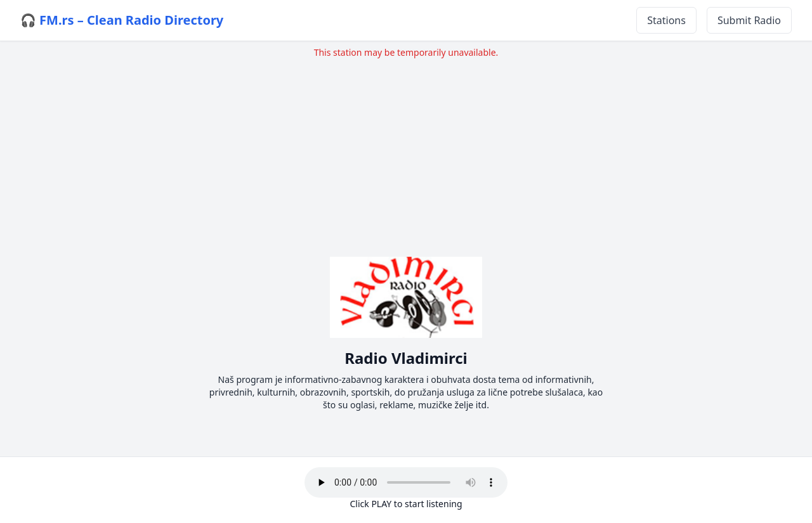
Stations (666, 20)
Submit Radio (749, 20)
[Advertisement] (406, 148)
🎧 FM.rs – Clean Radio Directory (122, 20)
